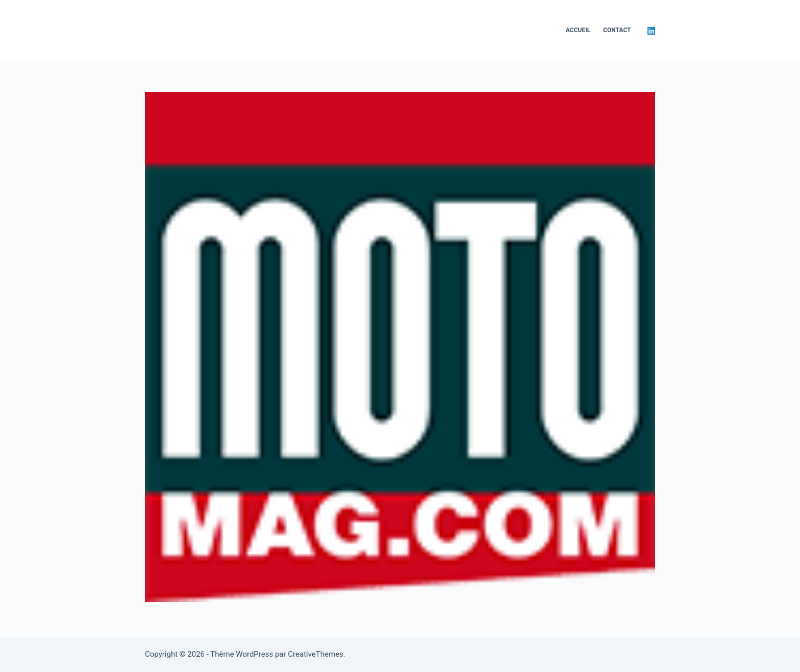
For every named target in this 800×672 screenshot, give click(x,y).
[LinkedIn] (651, 31)
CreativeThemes (316, 654)
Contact (617, 30)
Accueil (578, 30)
